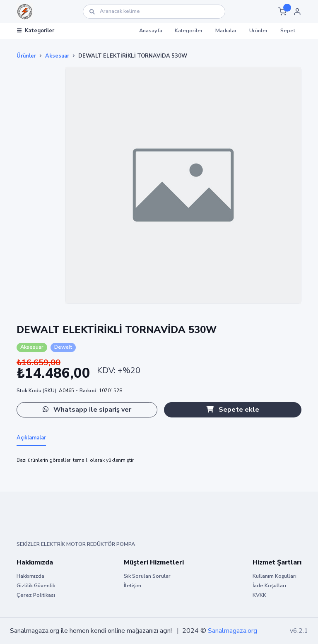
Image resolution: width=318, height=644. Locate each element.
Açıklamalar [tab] (31, 438)
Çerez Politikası (36, 595)
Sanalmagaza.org (232, 631)
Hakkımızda (30, 576)
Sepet (288, 31)
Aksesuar (57, 56)
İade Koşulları (269, 586)
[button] (282, 12)
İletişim (132, 586)
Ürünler (259, 31)
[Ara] (154, 11)
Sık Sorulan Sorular (147, 576)
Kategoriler (36, 31)
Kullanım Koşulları (275, 576)
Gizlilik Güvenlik (36, 586)
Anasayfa (151, 31)
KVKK (259, 595)
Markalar (226, 31)
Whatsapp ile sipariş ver (87, 410)
